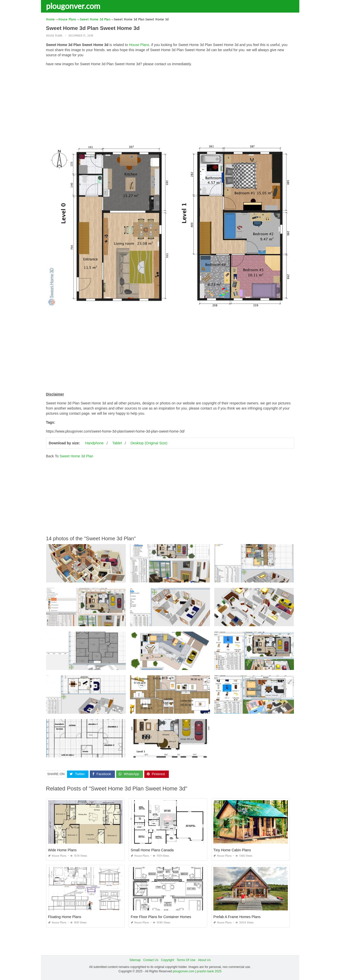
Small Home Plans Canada (152, 850)
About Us (204, 960)
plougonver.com (73, 6)
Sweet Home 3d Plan (76, 456)
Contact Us (151, 960)
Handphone (94, 443)
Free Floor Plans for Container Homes (161, 917)
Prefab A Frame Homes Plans (237, 917)
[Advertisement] (170, 106)
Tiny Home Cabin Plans (232, 850)
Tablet (117, 443)
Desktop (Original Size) (149, 443)
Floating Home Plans (65, 917)
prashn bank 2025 (209, 971)
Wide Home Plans (62, 850)
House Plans (54, 36)
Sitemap (135, 960)
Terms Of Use (186, 960)
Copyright (167, 960)
